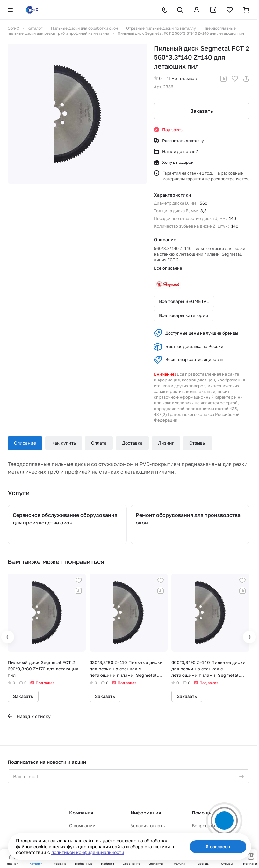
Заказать (202, 111)
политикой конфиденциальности (88, 852)
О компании (82, 825)
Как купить (64, 443)
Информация (146, 813)
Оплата (99, 443)
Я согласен (218, 846)
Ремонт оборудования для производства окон (188, 519)
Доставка (132, 443)
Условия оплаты (148, 825)
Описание (25, 443)
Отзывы (198, 443)
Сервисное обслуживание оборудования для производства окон (65, 519)
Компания (81, 813)
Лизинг (166, 443)
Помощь (201, 813)
